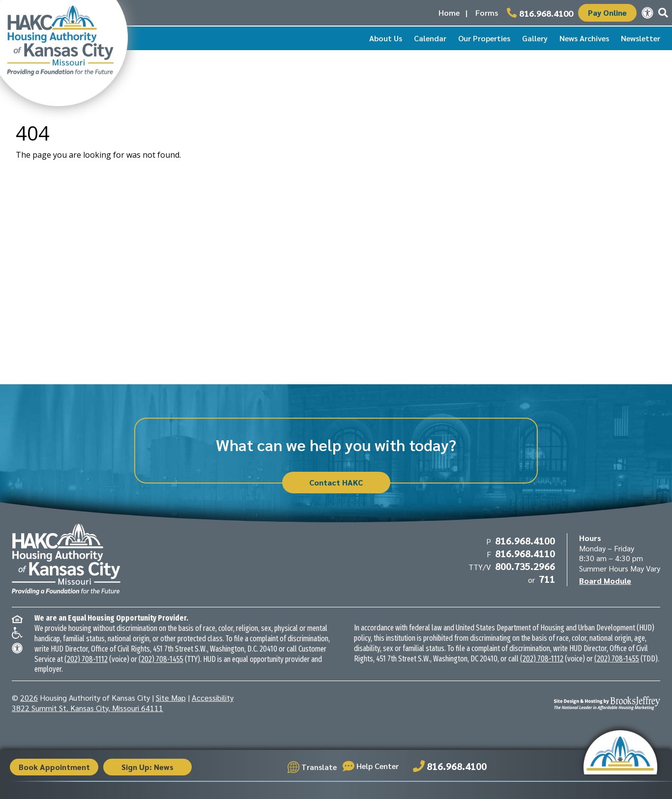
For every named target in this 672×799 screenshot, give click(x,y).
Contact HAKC (336, 482)
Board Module (605, 581)
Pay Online (607, 13)
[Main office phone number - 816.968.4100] (540, 13)
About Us (386, 38)
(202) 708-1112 (86, 659)
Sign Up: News (147, 767)
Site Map (171, 698)
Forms (487, 13)
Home (449, 13)
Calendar (430, 38)
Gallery (535, 38)
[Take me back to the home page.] (64, 53)
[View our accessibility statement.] (647, 13)
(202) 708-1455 (161, 659)
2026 (29, 698)
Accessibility (213, 698)
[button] (663, 13)
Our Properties (484, 38)
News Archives (584, 38)
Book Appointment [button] (54, 767)
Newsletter (641, 38)
